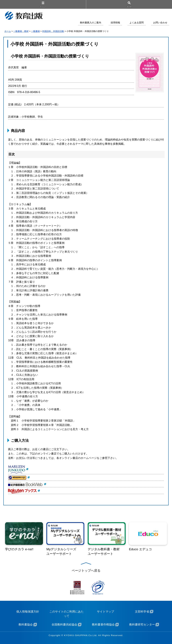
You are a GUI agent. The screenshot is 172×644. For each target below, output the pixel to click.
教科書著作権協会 (103, 625)
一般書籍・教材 (21, 31)
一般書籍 (35, 31)
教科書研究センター (142, 625)
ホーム (8, 31)
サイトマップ (105, 612)
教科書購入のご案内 (91, 23)
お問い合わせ (160, 23)
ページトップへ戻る (86, 571)
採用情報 (115, 23)
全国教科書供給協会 (64, 625)
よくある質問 (137, 23)
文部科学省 (142, 612)
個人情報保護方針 (28, 612)
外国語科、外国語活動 (53, 31)
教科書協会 (26, 625)
